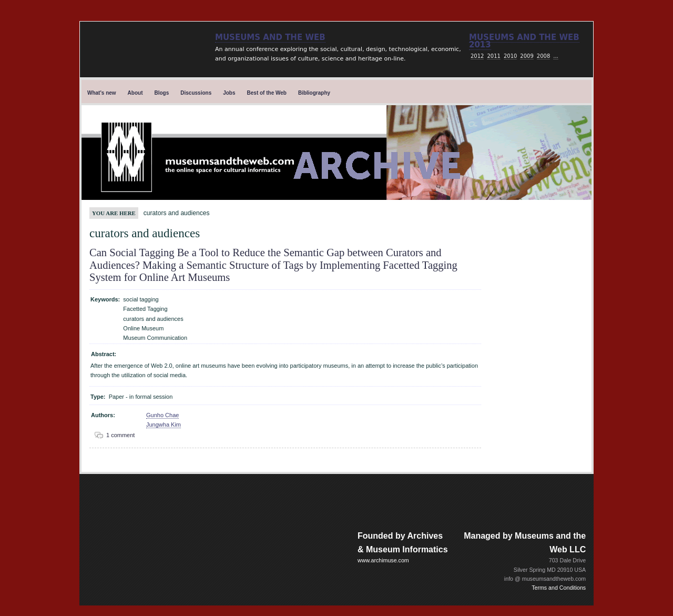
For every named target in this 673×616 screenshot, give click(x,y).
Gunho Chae (162, 415)
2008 (543, 56)
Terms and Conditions (559, 588)
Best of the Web (267, 93)
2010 (510, 56)
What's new (102, 93)
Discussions (196, 93)
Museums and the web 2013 (524, 41)
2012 (477, 56)
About (135, 93)
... (556, 56)
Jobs (229, 93)
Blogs (162, 93)
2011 (493, 56)
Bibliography (314, 93)
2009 (527, 56)
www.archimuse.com (383, 560)
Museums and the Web (270, 37)
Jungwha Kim (164, 425)
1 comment (120, 435)
